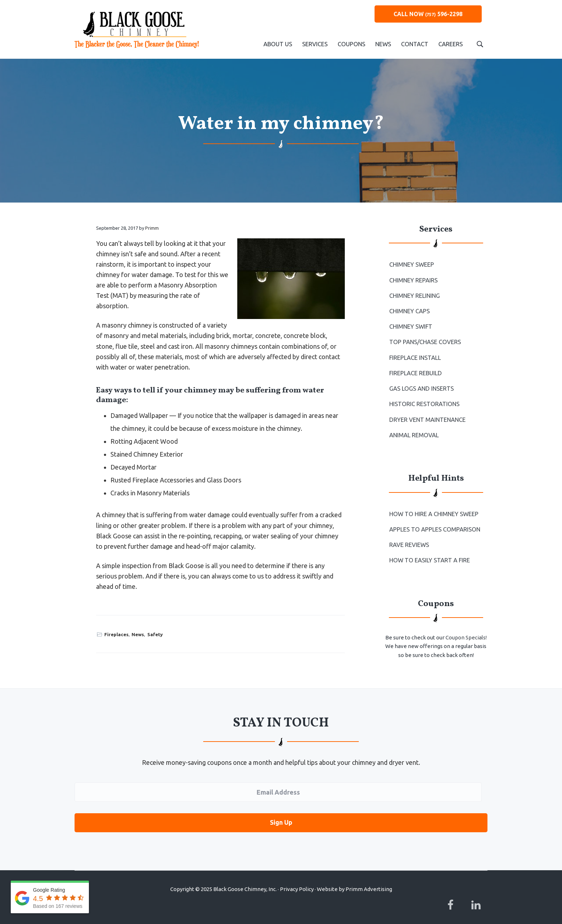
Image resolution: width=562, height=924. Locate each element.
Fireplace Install (415, 356)
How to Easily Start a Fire (429, 555)
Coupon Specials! (466, 632)
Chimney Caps (409, 310)
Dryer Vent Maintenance (427, 416)
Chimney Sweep (412, 265)
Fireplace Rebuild (415, 371)
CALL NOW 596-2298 (428, 14)
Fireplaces (116, 634)
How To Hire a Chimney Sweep (434, 509)
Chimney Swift (411, 325)
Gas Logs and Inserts (421, 386)
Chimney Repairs (413, 280)
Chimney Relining (415, 295)
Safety (155, 634)
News (138, 634)
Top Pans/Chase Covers (425, 340)
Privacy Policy (297, 882)
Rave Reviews (409, 540)
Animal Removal (414, 431)
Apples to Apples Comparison (434, 524)
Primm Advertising (369, 882)
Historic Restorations (424, 401)
